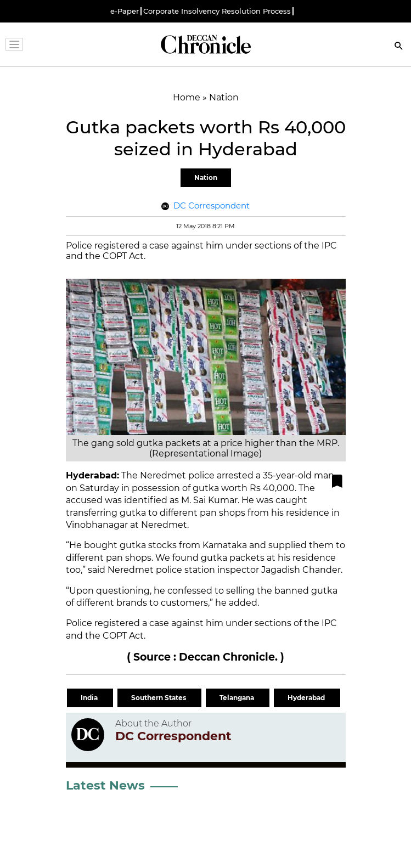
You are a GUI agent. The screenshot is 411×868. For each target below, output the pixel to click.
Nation (206, 177)
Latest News (105, 785)
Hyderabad (307, 698)
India (90, 698)
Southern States (159, 698)
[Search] (399, 47)
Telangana (238, 698)
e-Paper (125, 11)
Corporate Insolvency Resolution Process (217, 11)
